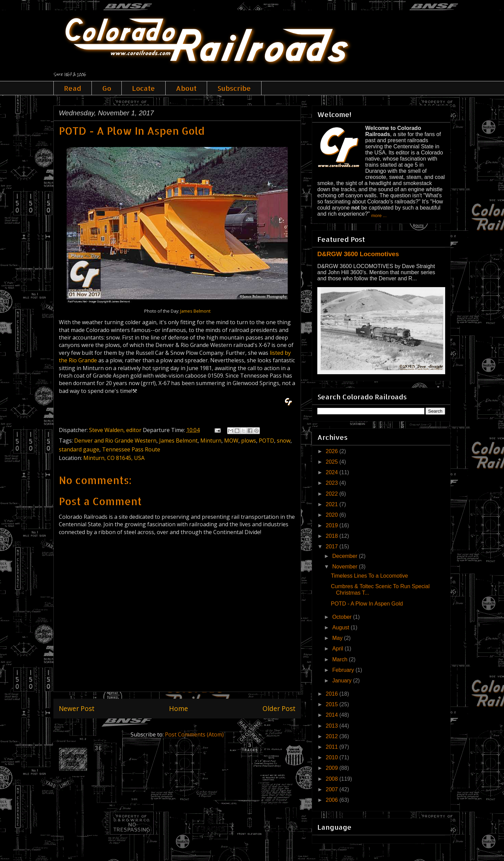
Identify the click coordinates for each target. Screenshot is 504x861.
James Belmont (195, 311)
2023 (333, 483)
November (346, 567)
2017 (333, 547)
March (341, 659)
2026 (333, 451)
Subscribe (234, 88)
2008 (333, 779)
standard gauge (79, 449)
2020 (333, 515)
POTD (266, 441)
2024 (333, 472)
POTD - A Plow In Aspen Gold (367, 604)
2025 (333, 462)
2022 (333, 494)
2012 (333, 736)
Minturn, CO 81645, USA (114, 458)
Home (179, 708)
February (344, 670)
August (341, 627)
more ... (379, 216)
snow (284, 441)
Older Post (279, 708)
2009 (333, 768)
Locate (144, 88)
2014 (333, 715)
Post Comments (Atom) (194, 734)
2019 (333, 525)
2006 (333, 800)
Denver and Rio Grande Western (115, 441)
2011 (333, 747)
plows (249, 441)
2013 (333, 726)
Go (107, 88)
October (343, 617)
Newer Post (77, 708)
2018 (333, 536)
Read (73, 88)
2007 (333, 789)
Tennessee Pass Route (131, 449)
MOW (231, 441)
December (346, 556)
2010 (333, 757)
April (338, 649)
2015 (333, 704)
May (338, 638)
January (343, 681)
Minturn (211, 441)
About (186, 88)
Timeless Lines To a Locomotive (369, 576)
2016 (333, 694)
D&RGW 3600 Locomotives (358, 254)
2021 (333, 504)
